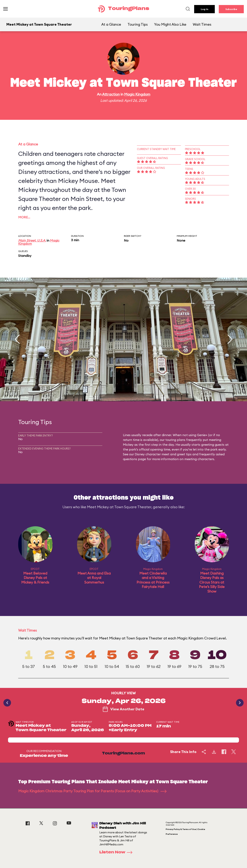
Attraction (111, 94)
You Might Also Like (170, 24)
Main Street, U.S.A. (32, 240)
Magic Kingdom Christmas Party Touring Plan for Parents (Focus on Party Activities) (92, 791)
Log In (204, 9)
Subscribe (231, 9)
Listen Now (117, 852)
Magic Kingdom (137, 94)
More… (24, 217)
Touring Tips (138, 24)
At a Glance (111, 24)
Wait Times (202, 24)
